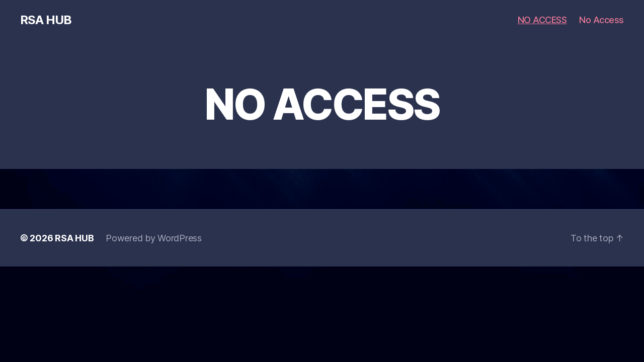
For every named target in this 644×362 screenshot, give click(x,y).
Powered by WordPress (154, 238)
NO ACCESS (542, 20)
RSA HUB (46, 20)
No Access (601, 20)
